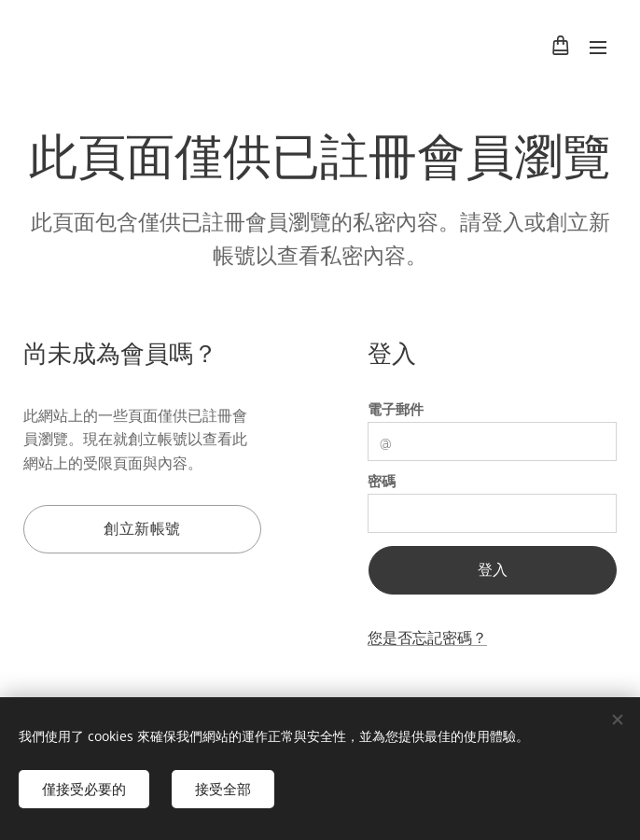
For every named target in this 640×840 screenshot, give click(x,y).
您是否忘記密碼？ (427, 638)
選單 (598, 48)
